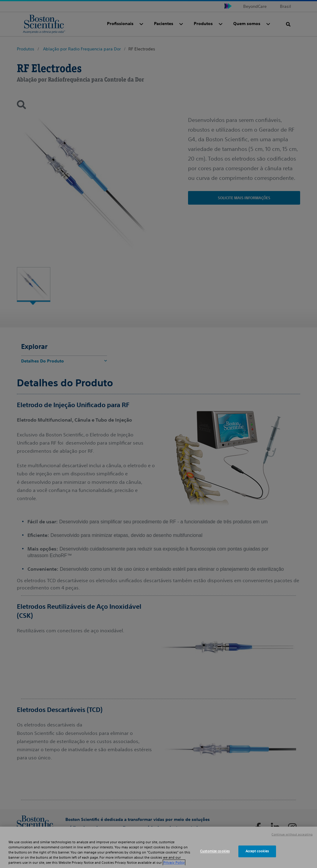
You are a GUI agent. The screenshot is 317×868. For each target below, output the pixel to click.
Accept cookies (257, 851)
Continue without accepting (292, 834)
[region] (158, 847)
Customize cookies (215, 851)
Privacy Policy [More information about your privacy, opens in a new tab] (174, 863)
